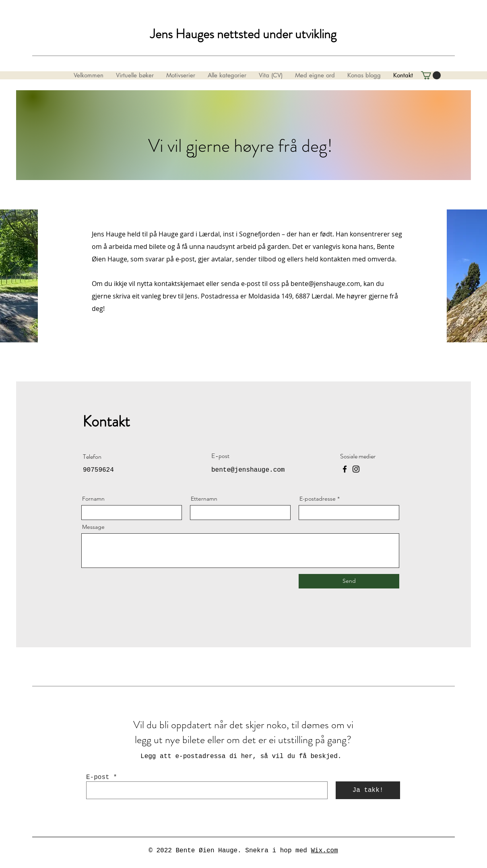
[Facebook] (345, 469)
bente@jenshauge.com (325, 284)
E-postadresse (318, 499)
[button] (431, 75)
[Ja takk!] (368, 790)
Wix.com (325, 851)
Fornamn (93, 499)
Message (93, 527)
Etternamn (204, 499)
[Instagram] (356, 469)
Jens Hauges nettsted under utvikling (243, 34)
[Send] (349, 581)
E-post (98, 777)
